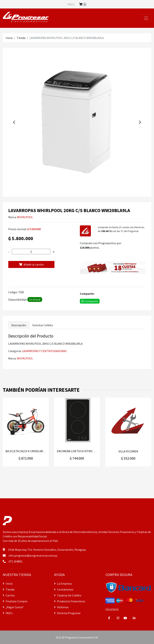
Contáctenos (64, 589)
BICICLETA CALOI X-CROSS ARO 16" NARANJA (26, 451)
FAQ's (71, 4)
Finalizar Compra (15, 601)
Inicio (9, 38)
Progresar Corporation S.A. (82, 637)
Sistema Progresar (67, 613)
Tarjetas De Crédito (68, 595)
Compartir (90, 301)
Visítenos (61, 607)
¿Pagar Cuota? (13, 607)
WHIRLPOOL (25, 217)
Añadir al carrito (31, 264)
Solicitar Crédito (43, 325)
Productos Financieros (70, 601)
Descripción (19, 325)
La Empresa (63, 584)
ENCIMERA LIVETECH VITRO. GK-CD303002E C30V (77, 451)
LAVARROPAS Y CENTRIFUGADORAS (44, 351)
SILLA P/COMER (128, 451)
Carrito (9, 595)
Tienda (21, 38)
